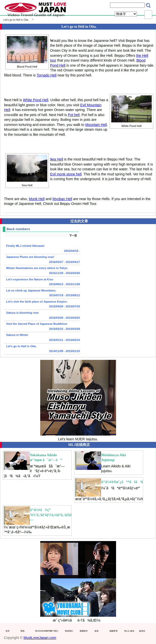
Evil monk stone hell (66, 174)
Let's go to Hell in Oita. (42, 349)
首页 (8, 631)
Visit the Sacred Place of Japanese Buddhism (42, 327)
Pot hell (74, 115)
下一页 (73, 236)
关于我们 (54, 631)
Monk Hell (37, 199)
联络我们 (69, 631)
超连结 (142, 631)
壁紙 (23, 631)
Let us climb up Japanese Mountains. (42, 293)
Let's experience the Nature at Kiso (42, 282)
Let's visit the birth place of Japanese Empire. (42, 305)
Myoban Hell (62, 199)
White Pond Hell (36, 100)
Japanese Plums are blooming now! (42, 260)
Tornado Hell (47, 75)
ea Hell (57, 159)
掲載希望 (114, 631)
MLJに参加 (129, 631)
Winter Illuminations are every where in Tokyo (42, 271)
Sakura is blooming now (42, 316)
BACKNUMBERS (41, 631)
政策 (97, 631)
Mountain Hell (96, 125)
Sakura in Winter (42, 338)
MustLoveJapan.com (40, 638)
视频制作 (84, 631)
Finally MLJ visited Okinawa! (42, 249)
